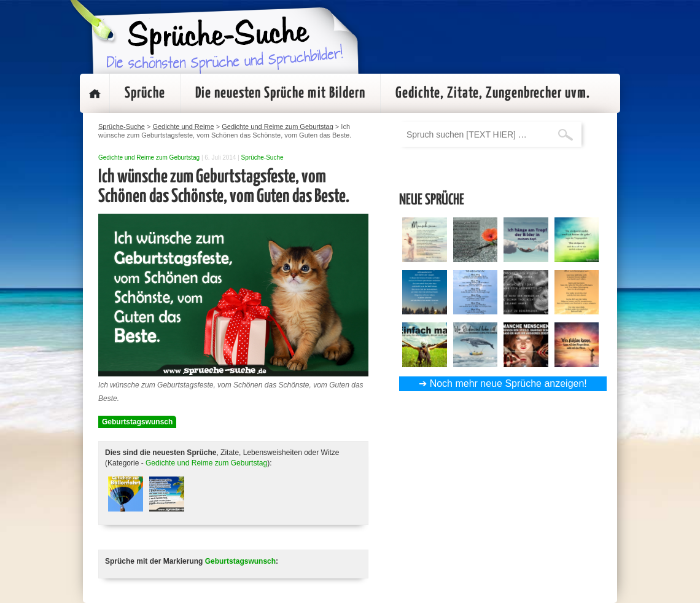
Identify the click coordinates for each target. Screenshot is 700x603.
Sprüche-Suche (262, 158)
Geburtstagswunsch (137, 422)
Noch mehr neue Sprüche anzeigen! (508, 383)
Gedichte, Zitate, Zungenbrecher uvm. (493, 93)
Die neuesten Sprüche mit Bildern (280, 93)
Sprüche (145, 93)
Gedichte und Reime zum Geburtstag (149, 158)
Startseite (95, 93)
